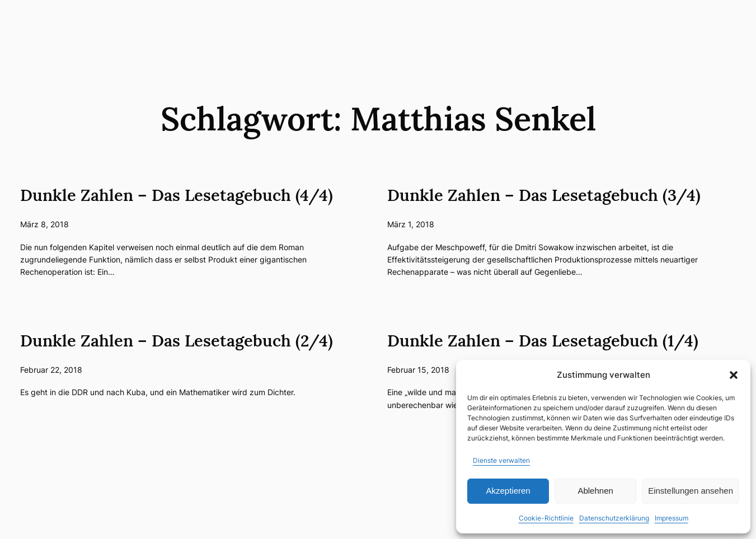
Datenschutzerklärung (614, 518)
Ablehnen (595, 491)
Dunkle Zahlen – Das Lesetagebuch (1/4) (543, 341)
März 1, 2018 (411, 224)
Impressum (672, 518)
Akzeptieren (508, 491)
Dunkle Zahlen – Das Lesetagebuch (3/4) (544, 195)
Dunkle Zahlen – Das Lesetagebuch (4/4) (177, 195)
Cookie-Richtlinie (546, 518)
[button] (734, 375)
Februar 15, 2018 (418, 370)
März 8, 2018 (44, 224)
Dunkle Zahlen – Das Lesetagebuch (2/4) (177, 341)
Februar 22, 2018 (51, 370)
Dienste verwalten (501, 460)
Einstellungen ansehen (691, 491)
